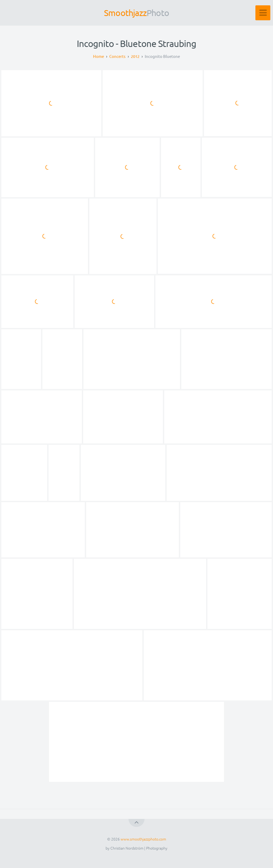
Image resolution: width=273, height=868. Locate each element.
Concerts (117, 56)
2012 (135, 56)
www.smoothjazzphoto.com (143, 839)
